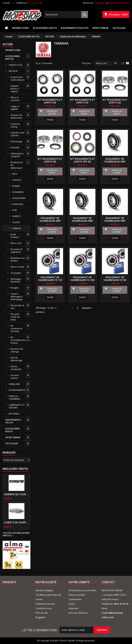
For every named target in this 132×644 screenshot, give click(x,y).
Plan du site (42, 613)
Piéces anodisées (16, 368)
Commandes (75, 599)
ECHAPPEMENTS (17, 390)
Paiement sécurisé (45, 604)
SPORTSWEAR (100, 28)
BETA (15, 174)
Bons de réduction (78, 613)
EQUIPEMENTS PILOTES (75, 28)
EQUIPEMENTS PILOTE (13, 421)
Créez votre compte (119, 3)
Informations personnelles (82, 590)
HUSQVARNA (19, 198)
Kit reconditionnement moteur (20, 340)
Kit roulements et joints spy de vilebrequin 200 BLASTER (82, 163)
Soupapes (16, 273)
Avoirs (72, 604)
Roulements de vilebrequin (17, 165)
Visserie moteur (15, 377)
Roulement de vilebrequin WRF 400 (50, 221)
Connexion (100, 3)
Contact (6, 3)
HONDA (16, 186)
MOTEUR (13, 71)
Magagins (41, 617)
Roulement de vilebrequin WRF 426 (82, 221)
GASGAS (17, 180)
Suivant (88, 308)
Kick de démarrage (16, 359)
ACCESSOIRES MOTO (45, 28)
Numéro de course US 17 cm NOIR (16, 494)
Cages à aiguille (15, 108)
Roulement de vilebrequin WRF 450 (115, 221)
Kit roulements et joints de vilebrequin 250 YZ (82, 102)
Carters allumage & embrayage (16, 296)
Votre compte (79, 582)
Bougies (15, 288)
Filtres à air (16, 243)
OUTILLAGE (119, 28)
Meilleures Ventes (15, 469)
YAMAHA (17, 228)
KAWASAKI (18, 204)
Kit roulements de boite (16, 328)
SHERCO (16, 216)
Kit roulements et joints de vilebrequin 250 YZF (115, 102)
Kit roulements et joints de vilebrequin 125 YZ (50, 102)
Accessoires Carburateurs (18, 78)
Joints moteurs (15, 236)
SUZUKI (16, 222)
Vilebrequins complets (17, 155)
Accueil (8, 44)
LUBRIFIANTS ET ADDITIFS (17, 406)
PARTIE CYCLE (16, 65)
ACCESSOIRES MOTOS (13, 57)
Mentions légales (45, 590)
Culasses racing (15, 125)
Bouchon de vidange (17, 350)
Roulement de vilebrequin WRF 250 (115, 162)
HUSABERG (18, 192)
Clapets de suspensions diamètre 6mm (16, 522)
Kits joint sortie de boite (15, 317)
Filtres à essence (15, 99)
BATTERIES (14, 414)
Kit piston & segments (16, 251)
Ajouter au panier (81, 112)
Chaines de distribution (16, 116)
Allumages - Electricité (16, 280)
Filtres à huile (17, 267)
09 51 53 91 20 (35, 3)
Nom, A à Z (107, 63)
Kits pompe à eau (17, 307)
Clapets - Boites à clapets (15, 89)
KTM (14, 210)
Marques (9, 453)
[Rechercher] (66, 15)
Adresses (74, 608)
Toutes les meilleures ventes (16, 534)
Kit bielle (15, 147)
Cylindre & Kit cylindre (17, 134)
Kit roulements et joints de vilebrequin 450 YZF (50, 162)
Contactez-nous (44, 608)
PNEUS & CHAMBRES (15, 397)
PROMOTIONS (20, 28)
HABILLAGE (14, 384)
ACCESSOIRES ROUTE (13, 430)
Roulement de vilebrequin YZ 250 (82, 279)
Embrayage (16, 141)
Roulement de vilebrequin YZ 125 (50, 279)
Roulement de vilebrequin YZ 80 (115, 279)
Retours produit (77, 595)
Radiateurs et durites (18, 259)
